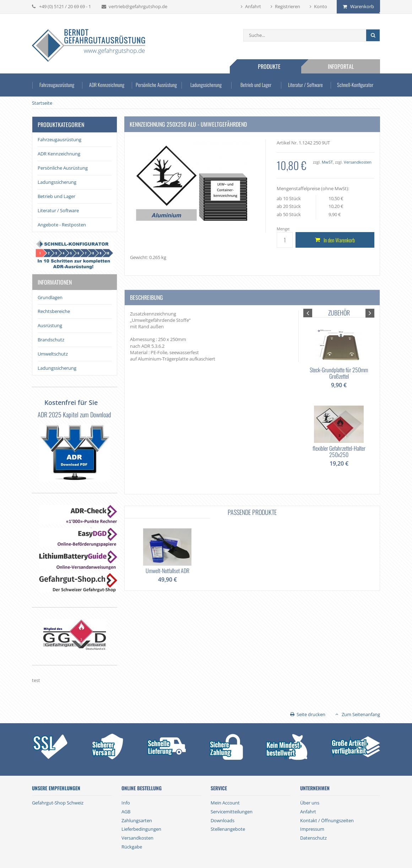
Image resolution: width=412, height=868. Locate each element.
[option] (339, 396)
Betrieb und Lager (256, 85)
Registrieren (288, 6)
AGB (126, 812)
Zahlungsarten (137, 820)
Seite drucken (311, 714)
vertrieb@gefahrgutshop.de (138, 6)
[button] (308, 313)
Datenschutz (313, 838)
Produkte (269, 66)
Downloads (223, 820)
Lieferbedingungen (141, 829)
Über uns (310, 803)
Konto (321, 6)
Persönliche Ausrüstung (156, 85)
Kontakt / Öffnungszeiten (327, 820)
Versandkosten (358, 162)
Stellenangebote (228, 829)
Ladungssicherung (206, 85)
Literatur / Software (306, 85)
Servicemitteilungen (232, 812)
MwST (327, 162)
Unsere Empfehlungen (56, 788)
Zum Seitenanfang (361, 714)
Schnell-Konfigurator (355, 85)
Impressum (312, 829)
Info (126, 803)
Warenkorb (362, 6)
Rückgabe (132, 847)
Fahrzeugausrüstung (57, 85)
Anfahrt (253, 6)
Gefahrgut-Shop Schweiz (58, 803)
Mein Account (225, 803)
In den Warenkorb (339, 240)
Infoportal (341, 66)
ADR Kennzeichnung (107, 85)
